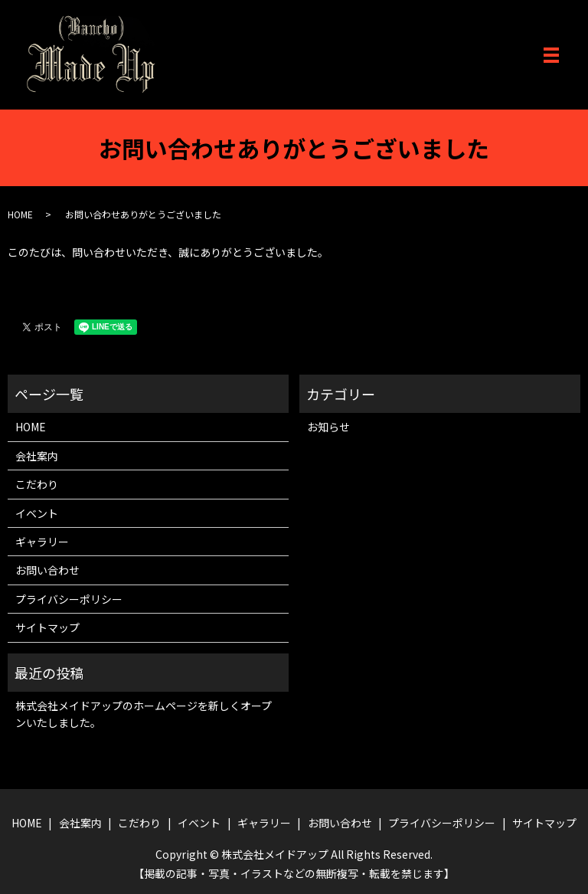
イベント (37, 513)
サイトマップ (47, 627)
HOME (20, 214)
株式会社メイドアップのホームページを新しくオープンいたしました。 (144, 714)
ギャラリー (42, 542)
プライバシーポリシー (69, 599)
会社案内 (37, 456)
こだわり (37, 484)
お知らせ (328, 427)
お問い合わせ (47, 570)
